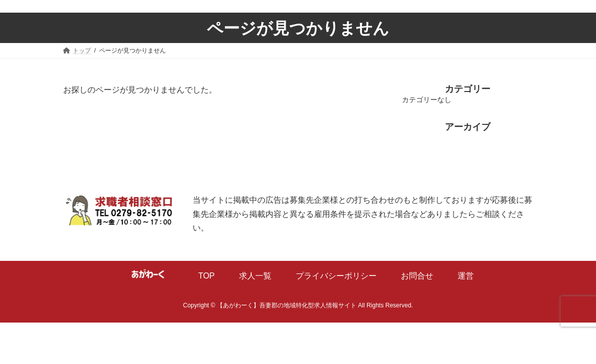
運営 (466, 276)
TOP (207, 276)
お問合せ (417, 276)
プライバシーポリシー (336, 276)
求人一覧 (255, 276)
